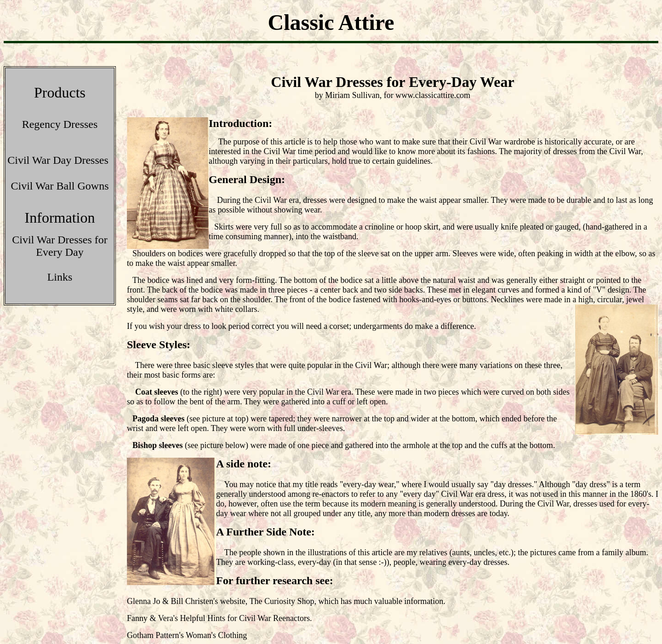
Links (60, 277)
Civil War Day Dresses (58, 160)
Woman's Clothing (216, 635)
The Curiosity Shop (282, 601)
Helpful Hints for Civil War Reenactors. (246, 618)
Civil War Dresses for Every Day (60, 246)
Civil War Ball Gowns (60, 186)
